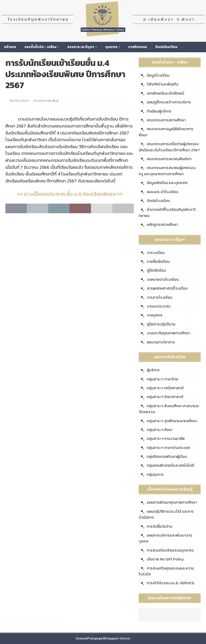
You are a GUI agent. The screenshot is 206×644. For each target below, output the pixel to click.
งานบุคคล (150, 315)
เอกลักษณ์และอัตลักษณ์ (161, 93)
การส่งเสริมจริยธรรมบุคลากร (166, 551)
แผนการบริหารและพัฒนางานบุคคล (165, 538)
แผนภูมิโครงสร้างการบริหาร (165, 102)
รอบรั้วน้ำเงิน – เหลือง (41, 47)
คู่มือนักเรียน (152, 271)
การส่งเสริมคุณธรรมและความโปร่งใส (166, 571)
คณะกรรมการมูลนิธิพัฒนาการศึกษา (166, 132)
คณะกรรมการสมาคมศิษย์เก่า (165, 159)
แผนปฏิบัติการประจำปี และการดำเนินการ (166, 514)
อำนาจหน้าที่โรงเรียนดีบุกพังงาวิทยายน (167, 213)
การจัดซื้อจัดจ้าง (155, 527)
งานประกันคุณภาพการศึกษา (164, 333)
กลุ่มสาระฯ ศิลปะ (156, 430)
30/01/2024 (19, 101)
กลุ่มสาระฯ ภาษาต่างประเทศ (164, 448)
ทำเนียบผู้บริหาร (155, 111)
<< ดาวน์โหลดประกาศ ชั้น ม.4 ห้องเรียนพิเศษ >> (70, 194)
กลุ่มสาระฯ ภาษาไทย (158, 379)
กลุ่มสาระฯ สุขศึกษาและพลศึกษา (168, 421)
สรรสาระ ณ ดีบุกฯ (81, 47)
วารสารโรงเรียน (155, 298)
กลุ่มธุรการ (151, 475)
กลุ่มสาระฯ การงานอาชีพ (162, 439)
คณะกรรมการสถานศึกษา (162, 120)
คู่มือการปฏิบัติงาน (157, 324)
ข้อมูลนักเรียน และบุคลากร (163, 183)
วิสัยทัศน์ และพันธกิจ (159, 84)
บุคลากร (111, 47)
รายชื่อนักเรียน (154, 262)
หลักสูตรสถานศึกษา (158, 225)
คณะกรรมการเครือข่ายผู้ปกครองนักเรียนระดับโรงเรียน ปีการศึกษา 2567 (169, 147)
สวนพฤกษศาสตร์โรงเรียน (163, 289)
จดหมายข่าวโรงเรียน (159, 280)
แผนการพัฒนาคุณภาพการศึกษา (168, 503)
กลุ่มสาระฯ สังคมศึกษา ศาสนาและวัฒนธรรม (169, 409)
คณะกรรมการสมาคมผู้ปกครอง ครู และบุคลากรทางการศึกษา (167, 171)
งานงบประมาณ (154, 306)
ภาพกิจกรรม (138, 47)
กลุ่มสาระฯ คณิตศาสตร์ (161, 388)
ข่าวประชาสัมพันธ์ (46, 101)
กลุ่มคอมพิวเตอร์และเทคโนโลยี (166, 466)
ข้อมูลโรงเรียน (154, 76)
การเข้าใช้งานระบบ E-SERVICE (167, 583)
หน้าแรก (10, 47)
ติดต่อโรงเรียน (166, 47)
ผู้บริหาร (149, 370)
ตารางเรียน (152, 253)
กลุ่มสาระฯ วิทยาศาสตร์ (161, 397)
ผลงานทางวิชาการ (157, 342)
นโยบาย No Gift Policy (161, 559)
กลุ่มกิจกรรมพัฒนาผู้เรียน (163, 457)
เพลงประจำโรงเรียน (158, 192)
